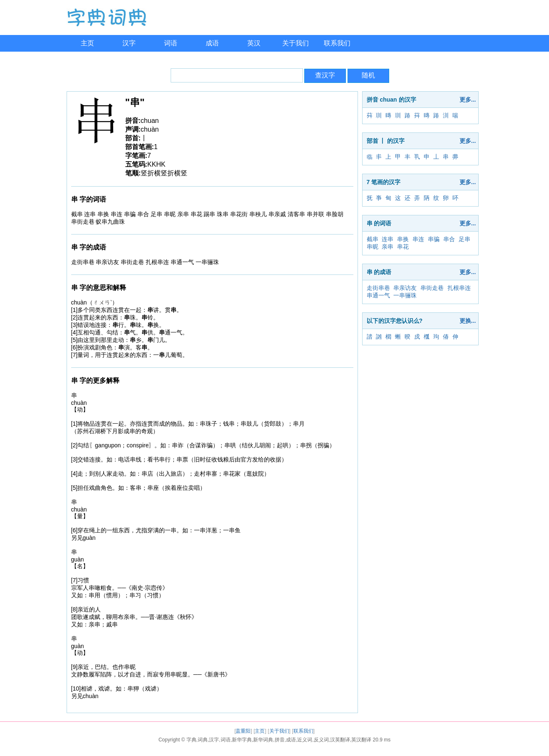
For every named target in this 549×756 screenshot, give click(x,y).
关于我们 (296, 43)
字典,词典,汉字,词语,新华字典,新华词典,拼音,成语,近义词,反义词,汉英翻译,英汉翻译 (279, 740)
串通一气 (378, 295)
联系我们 (337, 43)
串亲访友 (405, 288)
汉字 (129, 43)
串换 (403, 239)
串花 (403, 247)
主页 (87, 43)
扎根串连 (459, 288)
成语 (212, 43)
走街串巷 (378, 288)
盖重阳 (243, 731)
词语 (171, 43)
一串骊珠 (405, 295)
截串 (373, 239)
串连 (418, 239)
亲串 (388, 247)
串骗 (434, 239)
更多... (468, 100)
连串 (388, 239)
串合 (449, 239)
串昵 (373, 247)
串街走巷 (432, 288)
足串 (465, 239)
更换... (468, 321)
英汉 (254, 43)
